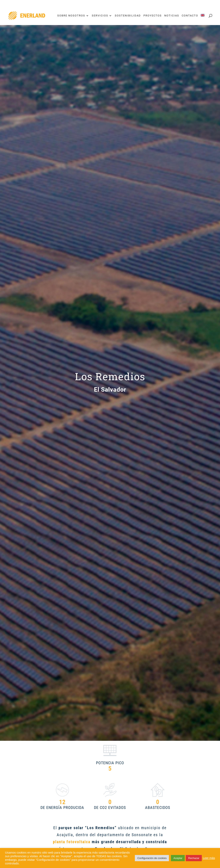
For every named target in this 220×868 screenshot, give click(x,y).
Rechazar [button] (194, 858)
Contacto (190, 16)
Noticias (172, 16)
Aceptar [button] (178, 858)
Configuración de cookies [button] (152, 858)
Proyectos (153, 16)
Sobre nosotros (71, 16)
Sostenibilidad (128, 16)
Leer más (209, 858)
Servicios (100, 16)
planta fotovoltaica (72, 842)
